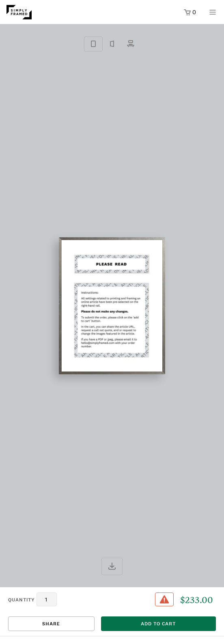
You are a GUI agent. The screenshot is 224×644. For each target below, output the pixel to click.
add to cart (158, 624)
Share (51, 624)
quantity (22, 600)
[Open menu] (213, 15)
